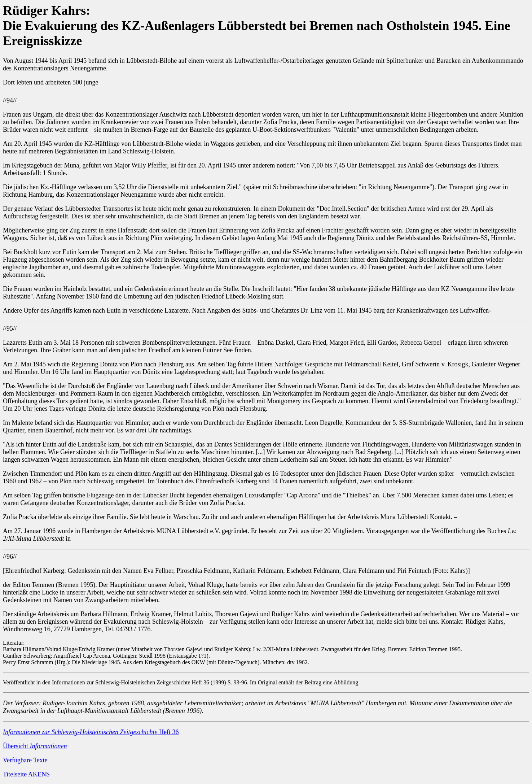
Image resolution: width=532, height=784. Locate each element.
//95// (10, 328)
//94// (10, 100)
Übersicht (35, 746)
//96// (10, 557)
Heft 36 (91, 732)
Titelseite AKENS (26, 774)
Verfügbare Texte (25, 760)
